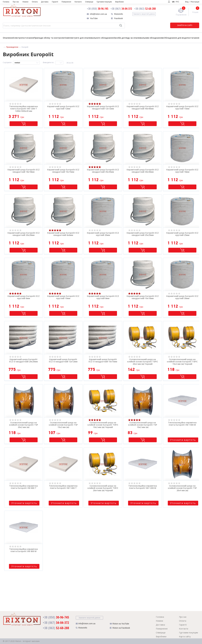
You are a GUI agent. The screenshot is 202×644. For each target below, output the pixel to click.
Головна (6, 2)
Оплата (35, 2)
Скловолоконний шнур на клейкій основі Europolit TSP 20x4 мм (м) (182, 488)
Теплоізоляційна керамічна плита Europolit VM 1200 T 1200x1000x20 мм (23, 109)
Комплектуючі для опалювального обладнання (89, 38)
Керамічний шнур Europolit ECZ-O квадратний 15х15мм (103, 361)
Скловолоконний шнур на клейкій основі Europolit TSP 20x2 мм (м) (23, 425)
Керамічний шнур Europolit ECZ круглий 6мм (24, 297)
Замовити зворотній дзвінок (144, 14)
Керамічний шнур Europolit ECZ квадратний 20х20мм (24, 234)
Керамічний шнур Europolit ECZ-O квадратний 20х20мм (23, 361)
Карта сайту (185, 636)
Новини (25, 2)
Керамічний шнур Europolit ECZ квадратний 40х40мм (143, 108)
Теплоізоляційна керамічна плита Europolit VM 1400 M (182, 424)
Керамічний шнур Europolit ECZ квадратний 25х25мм (143, 234)
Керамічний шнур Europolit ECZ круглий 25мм (182, 234)
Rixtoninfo (119, 14)
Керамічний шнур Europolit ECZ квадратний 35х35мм (103, 171)
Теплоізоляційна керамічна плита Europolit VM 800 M (23, 550)
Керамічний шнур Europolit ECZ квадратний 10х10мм (143, 297)
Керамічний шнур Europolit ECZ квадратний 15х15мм (63, 171)
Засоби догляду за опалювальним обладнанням (139, 38)
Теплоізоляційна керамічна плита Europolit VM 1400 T (63, 487)
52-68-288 (145, 9)
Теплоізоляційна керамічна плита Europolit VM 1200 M (143, 487)
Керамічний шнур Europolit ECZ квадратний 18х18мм (24, 171)
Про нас (16, 2)
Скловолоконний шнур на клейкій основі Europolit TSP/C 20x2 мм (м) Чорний (143, 362)
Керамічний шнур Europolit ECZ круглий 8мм (103, 297)
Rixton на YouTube (119, 624)
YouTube (94, 18)
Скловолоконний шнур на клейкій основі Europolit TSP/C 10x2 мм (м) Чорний (103, 425)
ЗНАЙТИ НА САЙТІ (180, 25)
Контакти (78, 2)
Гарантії (55, 2)
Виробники (119, 2)
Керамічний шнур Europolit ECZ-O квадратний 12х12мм (63, 361)
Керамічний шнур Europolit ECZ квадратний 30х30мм (143, 171)
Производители (12, 47)
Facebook (118, 18)
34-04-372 (121, 9)
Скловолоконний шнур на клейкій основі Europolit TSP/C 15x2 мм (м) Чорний (182, 362)
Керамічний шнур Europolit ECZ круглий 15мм (182, 108)
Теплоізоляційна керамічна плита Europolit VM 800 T (23, 487)
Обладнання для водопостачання (182, 38)
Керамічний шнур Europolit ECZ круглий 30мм (182, 297)
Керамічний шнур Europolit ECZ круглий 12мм (63, 108)
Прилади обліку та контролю (49, 38)
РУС (177, 2)
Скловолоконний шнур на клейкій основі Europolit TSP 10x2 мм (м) (143, 425)
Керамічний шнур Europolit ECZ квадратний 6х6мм (63, 234)
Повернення (66, 2)
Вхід (192, 2)
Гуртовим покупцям (104, 2)
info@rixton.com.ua (98, 14)
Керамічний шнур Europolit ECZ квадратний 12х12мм (103, 108)
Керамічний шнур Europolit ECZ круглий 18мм (182, 171)
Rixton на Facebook (120, 629)
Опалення (8, 38)
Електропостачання (23, 38)
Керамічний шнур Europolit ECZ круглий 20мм (103, 234)
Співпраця (89, 2)
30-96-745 (98, 9)
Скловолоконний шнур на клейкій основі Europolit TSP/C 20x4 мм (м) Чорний (103, 488)
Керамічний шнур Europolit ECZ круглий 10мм (63, 297)
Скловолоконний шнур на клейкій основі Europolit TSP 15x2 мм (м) (63, 425)
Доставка (45, 2)
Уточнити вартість (183, 440)
